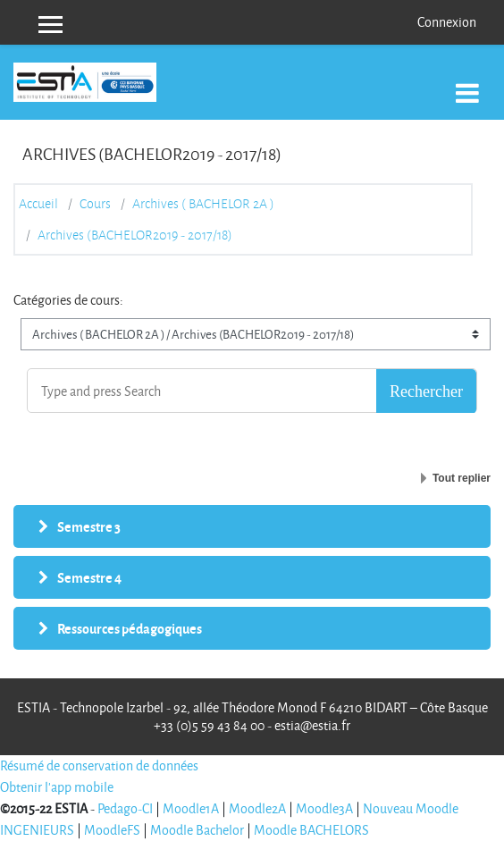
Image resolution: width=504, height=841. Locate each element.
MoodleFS (112, 830)
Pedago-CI (125, 808)
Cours (95, 204)
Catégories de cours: (68, 300)
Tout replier (462, 478)
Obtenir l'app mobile (57, 787)
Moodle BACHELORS (311, 830)
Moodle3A (324, 808)
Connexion (447, 22)
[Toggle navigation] (467, 84)
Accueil (38, 204)
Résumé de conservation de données (99, 765)
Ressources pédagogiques (130, 628)
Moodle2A (257, 808)
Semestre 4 (89, 577)
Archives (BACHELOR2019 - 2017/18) (135, 235)
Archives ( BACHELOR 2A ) (203, 204)
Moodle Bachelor (197, 830)
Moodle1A (191, 808)
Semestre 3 (89, 526)
